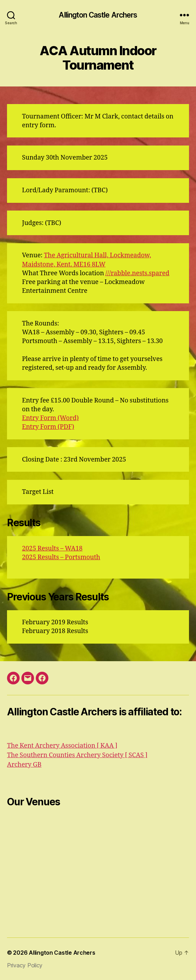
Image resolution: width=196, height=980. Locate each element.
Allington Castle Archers (98, 15)
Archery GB (24, 765)
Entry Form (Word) (50, 418)
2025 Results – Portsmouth (61, 557)
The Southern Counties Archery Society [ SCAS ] (77, 755)
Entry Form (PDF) (48, 427)
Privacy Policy (25, 965)
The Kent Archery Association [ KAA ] (62, 746)
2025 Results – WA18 (52, 549)
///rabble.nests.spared (137, 273)
